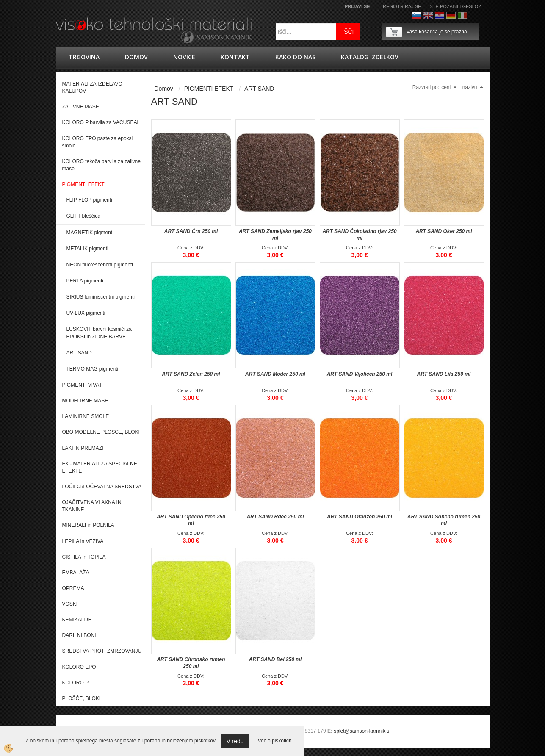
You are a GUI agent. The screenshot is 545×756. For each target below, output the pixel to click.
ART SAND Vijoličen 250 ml (360, 374)
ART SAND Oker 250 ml (444, 231)
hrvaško (440, 15)
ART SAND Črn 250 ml (191, 231)
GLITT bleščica (83, 216)
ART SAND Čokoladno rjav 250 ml (359, 235)
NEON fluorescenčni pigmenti (100, 265)
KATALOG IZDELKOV (370, 57)
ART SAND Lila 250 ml (444, 374)
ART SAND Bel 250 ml (275, 659)
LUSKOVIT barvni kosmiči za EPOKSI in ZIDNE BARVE (99, 333)
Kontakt (235, 57)
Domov (136, 57)
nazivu (473, 87)
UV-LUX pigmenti (86, 313)
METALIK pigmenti (87, 249)
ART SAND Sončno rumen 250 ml (444, 520)
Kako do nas (295, 57)
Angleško (428, 15)
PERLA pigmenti (85, 281)
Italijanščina (462, 15)
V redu (235, 741)
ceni (449, 87)
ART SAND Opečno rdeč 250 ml (191, 520)
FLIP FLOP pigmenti (89, 200)
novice (184, 57)
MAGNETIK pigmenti (90, 233)
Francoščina (474, 15)
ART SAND (79, 353)
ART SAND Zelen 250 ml (191, 374)
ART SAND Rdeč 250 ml (275, 517)
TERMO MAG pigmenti (93, 369)
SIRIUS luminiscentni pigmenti (101, 297)
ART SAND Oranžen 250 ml (360, 517)
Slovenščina (417, 15)
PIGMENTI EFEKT (209, 89)
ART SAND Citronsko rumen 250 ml (191, 663)
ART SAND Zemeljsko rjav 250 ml (275, 235)
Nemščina (451, 15)
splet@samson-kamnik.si (362, 731)
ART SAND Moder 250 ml (275, 374)
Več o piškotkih (275, 741)
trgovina (84, 57)
